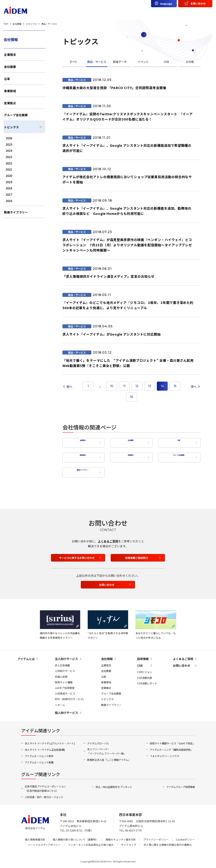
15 (175, 386)
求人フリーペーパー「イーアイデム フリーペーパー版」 (106, 749)
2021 (9, 169)
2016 (9, 201)
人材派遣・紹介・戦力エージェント (44, 794)
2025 (9, 144)
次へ (194, 386)
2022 (9, 163)
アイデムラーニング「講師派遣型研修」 (171, 747)
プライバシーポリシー (156, 837)
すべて (73, 62)
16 (132, 397)
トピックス (11, 127)
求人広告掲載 (62, 663)
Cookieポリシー (185, 837)
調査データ (120, 62)
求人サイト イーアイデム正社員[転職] (45, 747)
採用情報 (203, 12)
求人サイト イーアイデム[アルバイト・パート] (50, 741)
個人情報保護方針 (35, 837)
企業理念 (82, 442)
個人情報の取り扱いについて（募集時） (75, 837)
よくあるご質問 (108, 538)
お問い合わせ (198, 3)
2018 (9, 188)
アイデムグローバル (98, 741)
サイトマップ (129, 842)
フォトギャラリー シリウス (164, 753)
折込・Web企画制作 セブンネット (114, 784)
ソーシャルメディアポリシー (44, 842)
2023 (9, 157)
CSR (187, 12)
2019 (9, 182)
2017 (9, 194)
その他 (190, 62)
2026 (9, 138)
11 (124, 386)
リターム (60, 702)
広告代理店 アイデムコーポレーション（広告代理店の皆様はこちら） (45, 786)
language (166, 4)
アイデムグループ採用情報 (181, 784)
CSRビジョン (145, 669)
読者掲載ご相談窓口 (137, 555)
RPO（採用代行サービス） (70, 697)
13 (150, 386)
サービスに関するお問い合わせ (77, 555)
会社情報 (171, 12)
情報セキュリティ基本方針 (121, 837)
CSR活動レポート (147, 681)
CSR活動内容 (145, 675)
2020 (9, 176)
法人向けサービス (116, 12)
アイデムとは (88, 12)
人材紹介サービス (65, 668)
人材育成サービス (65, 691)
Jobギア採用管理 (65, 685)
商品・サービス (97, 62)
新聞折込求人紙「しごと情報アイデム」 (109, 757)
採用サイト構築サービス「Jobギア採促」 (172, 741)
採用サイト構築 (64, 680)
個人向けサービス (146, 12)
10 (112, 386)
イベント (143, 62)
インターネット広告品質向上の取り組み (91, 842)
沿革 (178, 442)
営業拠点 (130, 456)
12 (137, 386)
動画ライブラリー (82, 470)
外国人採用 (61, 674)
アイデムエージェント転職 (39, 760)
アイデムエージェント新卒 (39, 753)
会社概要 (130, 442)
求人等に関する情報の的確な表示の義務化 (168, 842)
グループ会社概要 (178, 456)
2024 (9, 151)
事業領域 (82, 456)
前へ (69, 386)
